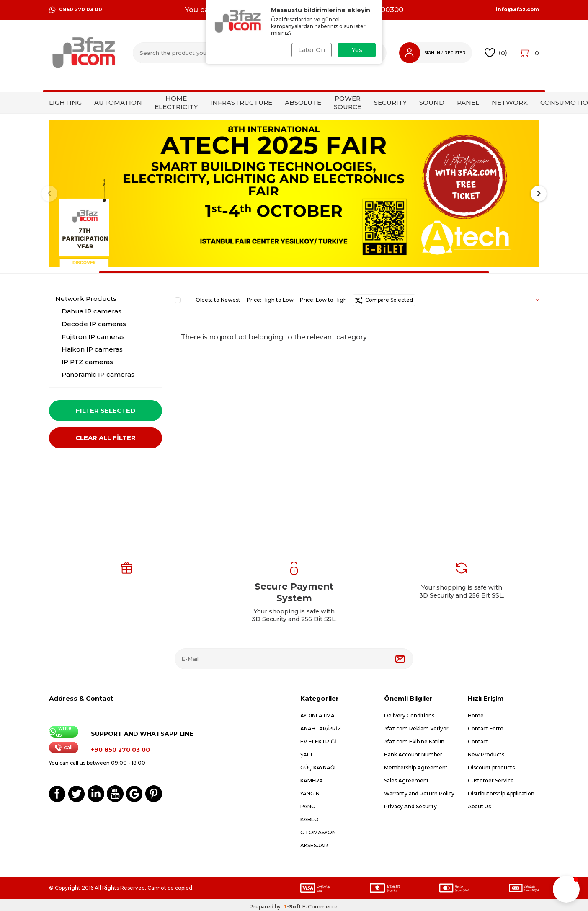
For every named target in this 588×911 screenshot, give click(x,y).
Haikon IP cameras (92, 349)
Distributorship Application (501, 793)
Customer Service (491, 780)
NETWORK (510, 102)
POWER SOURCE (348, 102)
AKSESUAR (314, 845)
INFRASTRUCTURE (241, 102)
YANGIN (310, 793)
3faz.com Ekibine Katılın (414, 741)
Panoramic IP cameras (98, 374)
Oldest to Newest (218, 300)
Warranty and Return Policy (419, 793)
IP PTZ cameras (87, 362)
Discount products (491, 767)
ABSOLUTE (303, 102)
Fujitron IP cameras (93, 337)
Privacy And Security (410, 806)
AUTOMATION (118, 102)
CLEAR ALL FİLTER (106, 438)
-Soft (293, 907)
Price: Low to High (323, 300)
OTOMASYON (318, 832)
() (496, 53)
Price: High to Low (270, 300)
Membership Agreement (416, 767)
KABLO (309, 819)
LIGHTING (65, 102)
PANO (308, 806)
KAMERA (312, 780)
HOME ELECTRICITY (176, 102)
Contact (478, 741)
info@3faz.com (517, 10)
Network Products (86, 299)
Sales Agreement (406, 780)
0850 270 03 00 (76, 10)
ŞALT (307, 754)
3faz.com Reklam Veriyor (416, 729)
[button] (49, 194)
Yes (357, 50)
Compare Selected (384, 300)
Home (476, 716)
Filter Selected (106, 410)
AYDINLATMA (317, 716)
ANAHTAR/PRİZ (321, 729)
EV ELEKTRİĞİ (318, 741)
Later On (312, 50)
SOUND (432, 102)
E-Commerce (320, 907)
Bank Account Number (413, 754)
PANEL (468, 102)
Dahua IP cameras (92, 311)
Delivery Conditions (409, 716)
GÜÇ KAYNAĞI (318, 767)
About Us (479, 806)
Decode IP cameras (94, 324)
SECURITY (390, 102)
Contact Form (486, 729)
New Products (486, 754)
